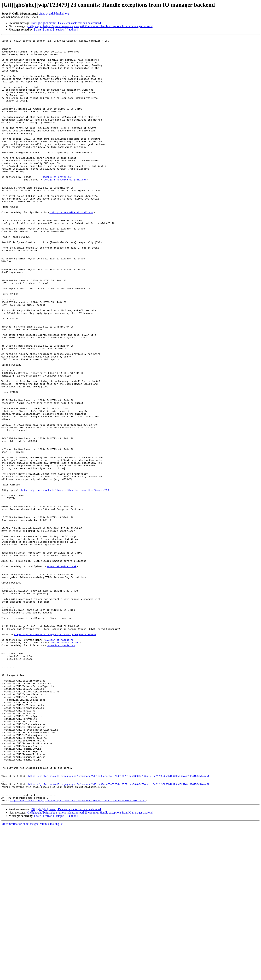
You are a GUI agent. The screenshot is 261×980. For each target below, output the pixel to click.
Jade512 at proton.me (57, 205)
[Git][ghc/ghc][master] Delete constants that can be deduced (66, 23)
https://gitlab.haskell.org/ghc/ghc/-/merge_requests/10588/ (55, 754)
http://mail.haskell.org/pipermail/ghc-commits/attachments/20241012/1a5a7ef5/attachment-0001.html (78, 953)
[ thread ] (48, 30)
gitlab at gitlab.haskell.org (54, 14)
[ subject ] (60, 30)
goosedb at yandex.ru (61, 767)
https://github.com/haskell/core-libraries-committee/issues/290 (65, 581)
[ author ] (72, 30)
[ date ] (38, 30)
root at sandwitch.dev (64, 764)
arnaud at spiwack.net (62, 672)
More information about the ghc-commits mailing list (32, 977)
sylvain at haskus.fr (59, 761)
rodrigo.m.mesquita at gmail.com (64, 208)
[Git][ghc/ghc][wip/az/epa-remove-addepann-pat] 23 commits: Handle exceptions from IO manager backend (90, 26)
